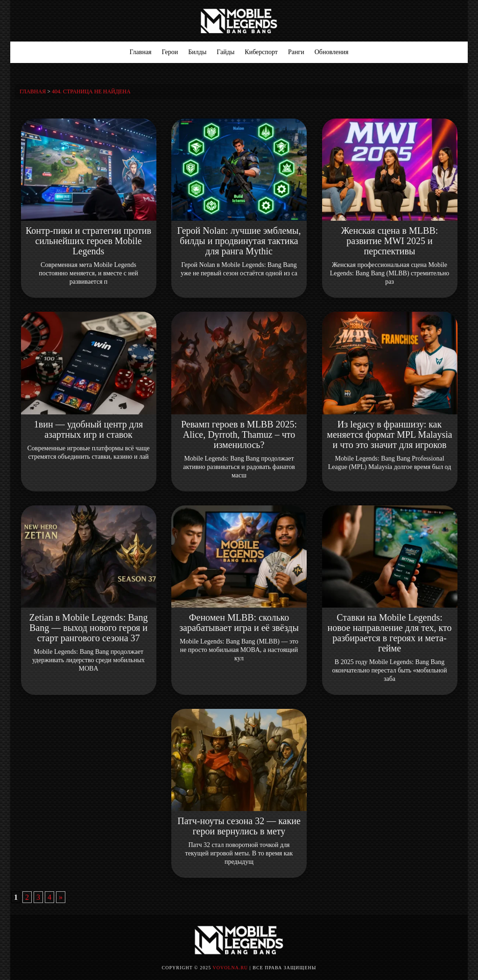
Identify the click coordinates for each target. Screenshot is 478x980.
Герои (170, 52)
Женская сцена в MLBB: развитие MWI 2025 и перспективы (390, 241)
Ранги (296, 52)
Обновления (332, 52)
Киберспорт (261, 52)
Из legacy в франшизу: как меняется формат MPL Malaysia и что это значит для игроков (389, 434)
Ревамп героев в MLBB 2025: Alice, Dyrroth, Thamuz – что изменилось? (239, 434)
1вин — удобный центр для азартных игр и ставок (88, 429)
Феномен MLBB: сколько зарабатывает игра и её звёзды (239, 623)
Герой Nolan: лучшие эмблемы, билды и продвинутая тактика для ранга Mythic (239, 241)
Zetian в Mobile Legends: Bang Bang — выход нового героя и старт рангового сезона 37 (89, 628)
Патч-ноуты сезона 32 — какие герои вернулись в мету (239, 826)
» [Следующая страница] (61, 897)
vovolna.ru (231, 968)
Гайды (225, 52)
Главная (141, 52)
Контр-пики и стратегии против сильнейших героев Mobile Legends (88, 241)
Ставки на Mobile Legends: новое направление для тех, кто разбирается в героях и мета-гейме (390, 633)
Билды (197, 52)
